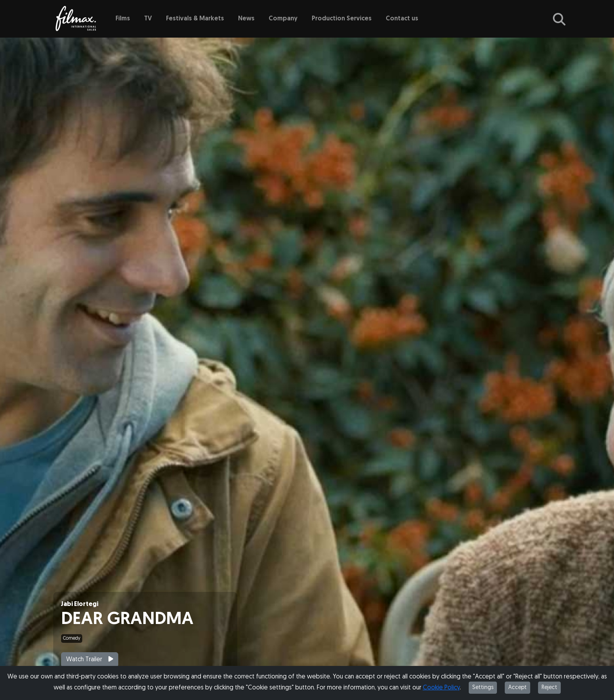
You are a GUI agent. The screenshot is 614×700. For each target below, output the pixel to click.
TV (148, 19)
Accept (517, 688)
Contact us (402, 19)
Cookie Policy (441, 688)
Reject (549, 688)
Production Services (342, 19)
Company (283, 19)
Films (123, 19)
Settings (483, 688)
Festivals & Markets (195, 19)
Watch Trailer (90, 659)
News (246, 19)
